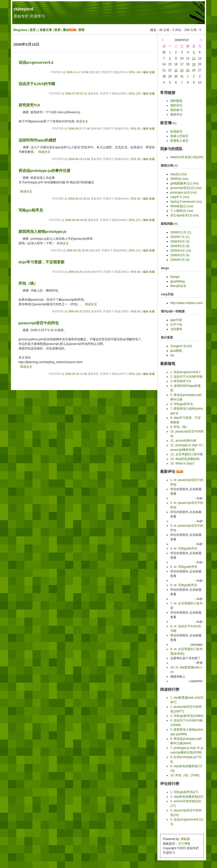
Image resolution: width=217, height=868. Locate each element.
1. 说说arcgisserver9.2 (185, 372)
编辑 (146, 72)
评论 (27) (135, 220)
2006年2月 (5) (180, 260)
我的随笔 (176, 101)
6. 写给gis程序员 (182, 404)
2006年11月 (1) (181, 232)
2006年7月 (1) (180, 237)
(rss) (184, 174)
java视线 (176, 351)
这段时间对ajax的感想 (37, 140)
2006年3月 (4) (180, 255)
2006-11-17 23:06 (78, 72)
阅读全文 (82, 121)
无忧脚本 (176, 329)
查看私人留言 (179, 141)
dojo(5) (175, 174)
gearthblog (177, 281)
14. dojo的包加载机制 (185, 459)
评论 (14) (135, 72)
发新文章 (46, 30)
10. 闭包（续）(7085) (185, 775)
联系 (57, 30)
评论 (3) (136, 128)
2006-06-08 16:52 (76, 220)
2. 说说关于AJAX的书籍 (186, 377)
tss (172, 355)
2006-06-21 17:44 (79, 128)
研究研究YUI (29, 105)
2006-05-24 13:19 (79, 272)
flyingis (175, 277)
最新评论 (176, 115)
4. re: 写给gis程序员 (184, 549)
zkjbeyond (23, 9)
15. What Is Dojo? (182, 463)
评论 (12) (135, 93)
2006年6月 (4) (180, 242)
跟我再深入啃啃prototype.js (43, 232)
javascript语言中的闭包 (39, 323)
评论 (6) (136, 199)
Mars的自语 (178, 286)
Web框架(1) (178, 206)
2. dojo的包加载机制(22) (187, 797)
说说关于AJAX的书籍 (37, 84)
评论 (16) (135, 374)
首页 (33, 30)
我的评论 (176, 105)
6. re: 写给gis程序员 (184, 585)
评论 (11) (135, 250)
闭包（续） (28, 283)
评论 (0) (136, 272)
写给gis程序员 (31, 210)
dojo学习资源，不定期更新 (42, 262)
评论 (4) (136, 311)
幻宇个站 (176, 325)
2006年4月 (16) (181, 251)
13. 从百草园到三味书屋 (187, 454)
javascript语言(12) (182, 188)
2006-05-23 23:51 (79, 311)
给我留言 (176, 132)
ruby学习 (176, 197)
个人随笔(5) (178, 211)
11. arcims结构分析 (183, 441)
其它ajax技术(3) (181, 215)
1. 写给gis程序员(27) (184, 792)
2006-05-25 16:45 (78, 250)
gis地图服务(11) (181, 183)
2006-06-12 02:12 (79, 199)
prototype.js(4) (180, 192)
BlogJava (20, 30)
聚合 (66, 30)
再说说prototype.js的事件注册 (44, 171)
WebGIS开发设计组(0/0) (187, 157)
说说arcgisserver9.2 (36, 62)
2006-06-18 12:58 (79, 159)
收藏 (152, 72)
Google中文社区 (181, 346)
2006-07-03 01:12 (76, 93)
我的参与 (176, 110)
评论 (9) (136, 159)
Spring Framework (183, 202)
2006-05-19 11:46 (76, 374)
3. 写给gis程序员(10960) (187, 716)
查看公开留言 (179, 136)
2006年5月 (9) (180, 246)
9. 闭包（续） (180, 427)
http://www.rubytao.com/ (187, 303)
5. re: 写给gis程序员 (184, 567)
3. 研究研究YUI (181, 381)
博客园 (185, 839)
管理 (81, 30)
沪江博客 (184, 844)
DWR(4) (176, 179)
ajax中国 (176, 320)
